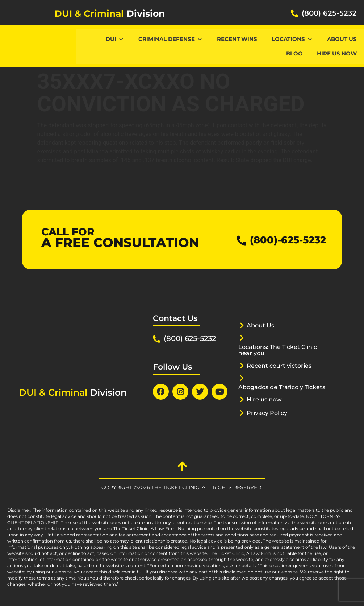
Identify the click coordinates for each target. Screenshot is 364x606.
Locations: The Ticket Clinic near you (281, 350)
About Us (342, 39)
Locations (292, 39)
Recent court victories (281, 366)
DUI (115, 39)
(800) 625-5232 (329, 13)
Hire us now (337, 53)
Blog (294, 53)
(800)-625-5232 (283, 240)
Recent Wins (237, 39)
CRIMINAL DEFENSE (170, 39)
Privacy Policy (269, 419)
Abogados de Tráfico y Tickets (273, 390)
